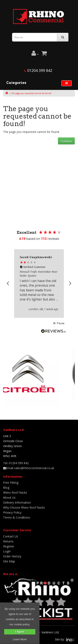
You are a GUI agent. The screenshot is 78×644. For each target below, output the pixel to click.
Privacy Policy (12, 512)
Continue (66, 141)
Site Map (9, 561)
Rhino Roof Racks (15, 493)
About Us (9, 497)
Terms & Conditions (17, 517)
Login (7, 551)
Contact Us (11, 536)
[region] (39, 283)
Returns (8, 541)
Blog (6, 488)
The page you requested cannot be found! (31, 93)
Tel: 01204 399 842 (16, 463)
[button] (8, 283)
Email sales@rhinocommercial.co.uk (29, 468)
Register (9, 546)
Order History (12, 556)
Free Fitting (11, 483)
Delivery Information (17, 502)
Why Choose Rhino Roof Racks (24, 507)
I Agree (20, 632)
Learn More (20, 639)
